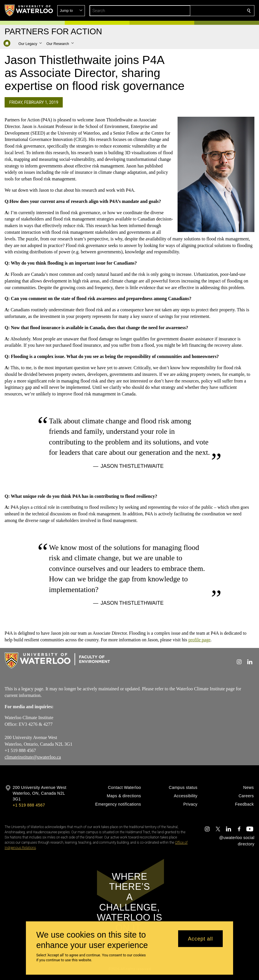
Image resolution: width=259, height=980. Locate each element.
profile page (199, 640)
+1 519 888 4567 (29, 805)
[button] (207, 11)
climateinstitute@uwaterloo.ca (33, 757)
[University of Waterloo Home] (29, 10)
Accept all (200, 938)
